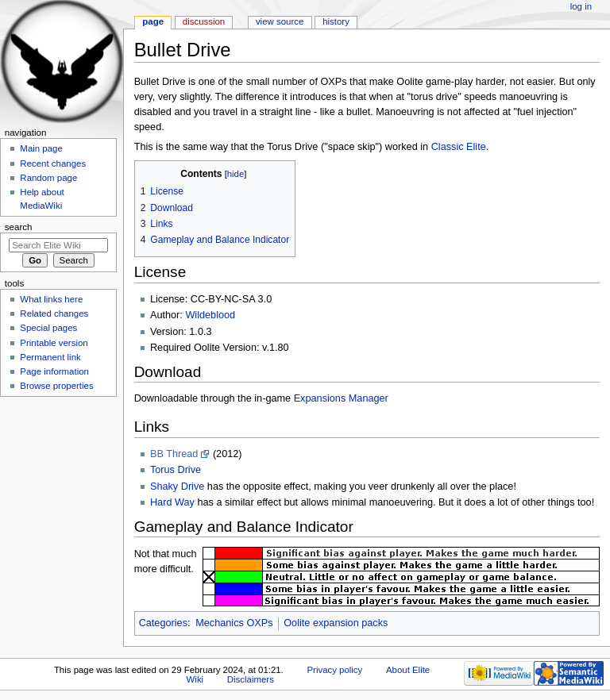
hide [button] (236, 174)
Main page (41, 148)
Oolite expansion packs (336, 623)
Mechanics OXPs (234, 623)
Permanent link (50, 357)
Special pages (48, 328)
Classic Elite (459, 147)
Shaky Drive (177, 487)
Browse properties (56, 386)
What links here (51, 299)
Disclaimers (251, 679)
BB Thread (174, 454)
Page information (54, 371)
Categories (163, 623)
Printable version (54, 343)
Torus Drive (176, 470)
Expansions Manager (341, 398)
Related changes (54, 313)
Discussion (204, 21)
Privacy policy (334, 670)
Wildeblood (210, 315)
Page (153, 21)
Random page (48, 178)
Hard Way (172, 502)
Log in (581, 6)
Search (19, 227)
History (336, 21)
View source (280, 21)
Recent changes (53, 163)
